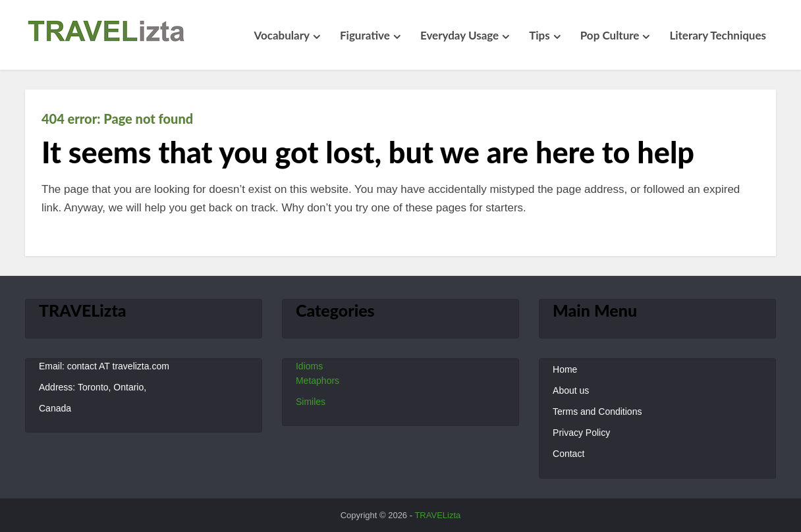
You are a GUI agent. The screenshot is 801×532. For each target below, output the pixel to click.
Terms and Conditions (597, 412)
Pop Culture (610, 35)
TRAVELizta (437, 515)
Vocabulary (282, 35)
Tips (539, 35)
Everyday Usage (459, 35)
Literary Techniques (718, 35)
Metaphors (318, 381)
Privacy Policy (581, 433)
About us (571, 390)
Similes (311, 402)
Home (565, 369)
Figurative (365, 35)
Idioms (309, 366)
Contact (568, 454)
